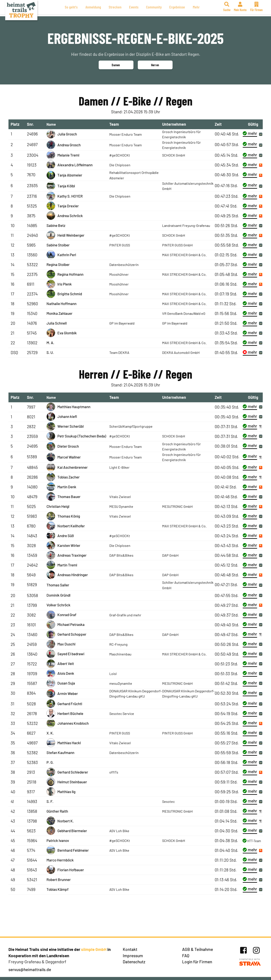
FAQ (186, 956)
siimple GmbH (94, 949)
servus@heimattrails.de (30, 969)
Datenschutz (134, 962)
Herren (155, 65)
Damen (116, 65)
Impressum (133, 956)
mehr (250, 133)
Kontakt (130, 949)
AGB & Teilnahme (198, 949)
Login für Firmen (197, 962)
